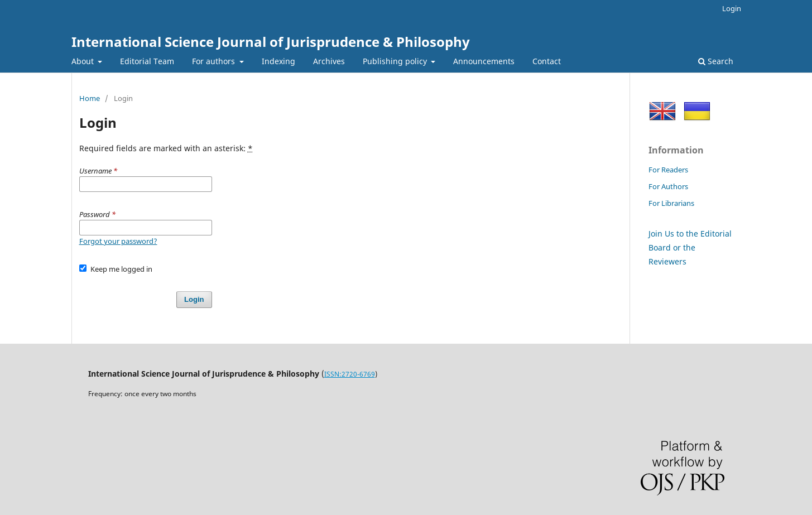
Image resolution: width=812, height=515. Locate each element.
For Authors (668, 186)
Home (90, 98)
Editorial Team (147, 61)
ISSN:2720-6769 (350, 374)
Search (716, 61)
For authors (215, 61)
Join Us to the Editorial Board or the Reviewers (690, 247)
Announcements (484, 61)
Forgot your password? (118, 241)
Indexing (278, 61)
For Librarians (671, 203)
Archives (329, 61)
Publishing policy (396, 61)
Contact (547, 61)
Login (732, 8)
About (84, 61)
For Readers (668, 170)
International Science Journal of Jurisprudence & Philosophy (271, 42)
